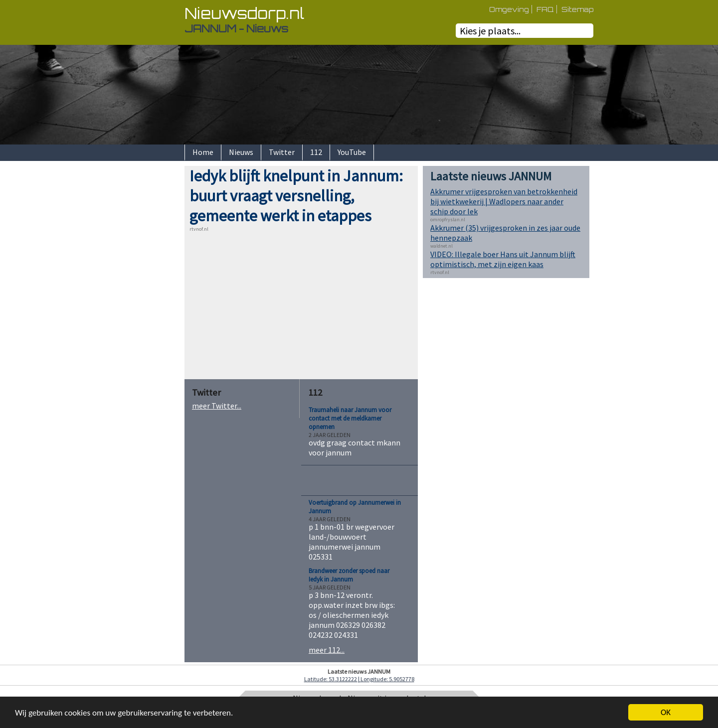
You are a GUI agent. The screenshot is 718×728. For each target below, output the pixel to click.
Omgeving (509, 9)
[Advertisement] (150, 315)
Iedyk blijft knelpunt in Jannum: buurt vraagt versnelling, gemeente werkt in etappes (296, 196)
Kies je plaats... (490, 31)
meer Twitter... (217, 406)
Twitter (282, 152)
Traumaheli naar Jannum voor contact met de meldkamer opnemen (350, 418)
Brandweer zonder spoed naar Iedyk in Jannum (349, 575)
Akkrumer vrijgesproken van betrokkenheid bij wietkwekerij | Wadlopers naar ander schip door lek (504, 201)
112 (316, 152)
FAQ (545, 9)
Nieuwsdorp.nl (244, 13)
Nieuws (241, 152)
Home (203, 152)
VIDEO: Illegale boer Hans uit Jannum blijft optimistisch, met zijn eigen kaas (503, 259)
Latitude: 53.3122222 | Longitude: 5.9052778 (359, 679)
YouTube (352, 152)
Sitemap (577, 9)
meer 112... (327, 650)
